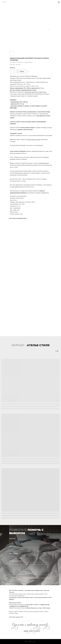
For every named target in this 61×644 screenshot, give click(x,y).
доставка (11, 613)
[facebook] (48, 617)
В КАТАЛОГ (4, 2)
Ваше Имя (12, 538)
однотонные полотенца (34, 139)
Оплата (46, 611)
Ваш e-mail (12, 546)
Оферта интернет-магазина (16, 611)
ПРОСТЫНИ (13, 108)
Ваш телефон (13, 553)
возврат (16, 613)
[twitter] (51, 617)
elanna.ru (12, 599)
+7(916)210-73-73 (14, 606)
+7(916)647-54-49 (24, 606)
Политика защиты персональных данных (34, 611)
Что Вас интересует (16, 561)
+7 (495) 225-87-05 (44, 604)
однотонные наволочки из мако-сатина (35, 92)
